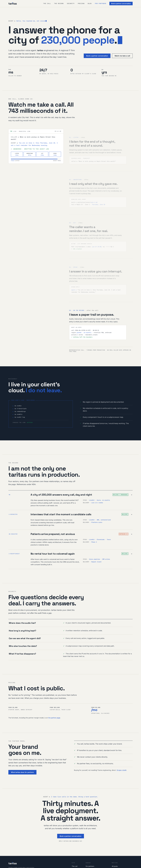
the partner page (54, 718)
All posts (115, 866)
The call (47, 3)
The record (59, 3)
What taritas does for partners (22, 772)
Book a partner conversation (121, 4)
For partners (101, 3)
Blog (90, 3)
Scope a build (121, 770)
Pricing (81, 3)
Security (71, 3)
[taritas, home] (13, 4)
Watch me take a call (122, 56)
